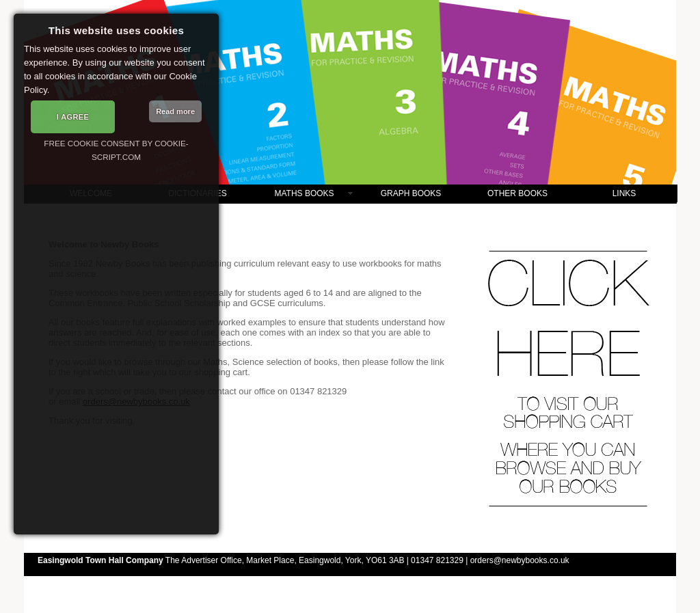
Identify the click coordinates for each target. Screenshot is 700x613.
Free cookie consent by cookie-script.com (116, 150)
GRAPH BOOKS (411, 193)
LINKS (624, 193)
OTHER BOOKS (517, 193)
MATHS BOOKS (304, 193)
